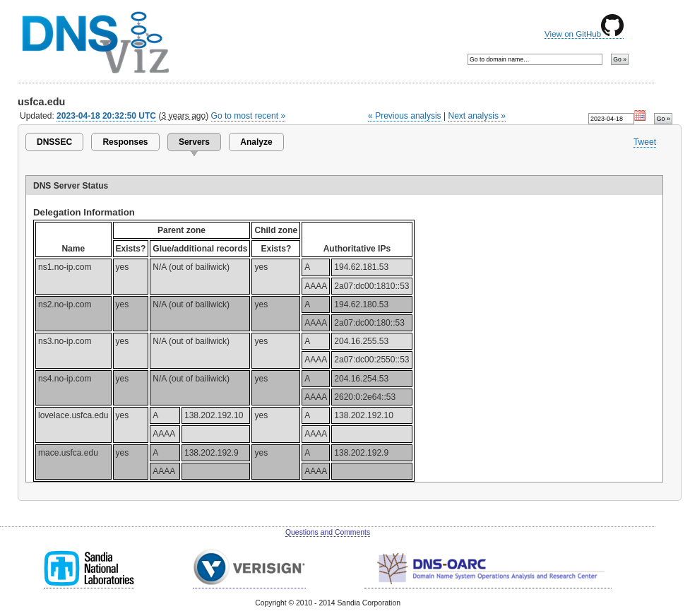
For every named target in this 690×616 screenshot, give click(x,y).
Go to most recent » (249, 116)
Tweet (645, 142)
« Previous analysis (405, 116)
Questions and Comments (328, 532)
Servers (194, 142)
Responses (125, 142)
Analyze (256, 142)
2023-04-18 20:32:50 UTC (106, 116)
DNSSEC (54, 142)
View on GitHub (584, 34)
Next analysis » (476, 116)
